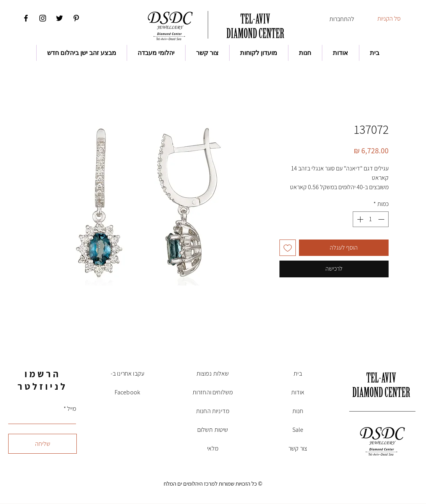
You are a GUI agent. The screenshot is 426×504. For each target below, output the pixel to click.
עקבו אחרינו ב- (127, 374)
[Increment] (359, 219)
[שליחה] (42, 444)
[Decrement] (382, 219)
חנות (298, 411)
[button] (394, 19)
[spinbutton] (371, 219)
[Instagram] (43, 18)
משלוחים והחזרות (213, 392)
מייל (72, 409)
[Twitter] (59, 18)
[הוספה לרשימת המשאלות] (288, 248)
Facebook (127, 392)
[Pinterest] (76, 18)
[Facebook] (26, 18)
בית (298, 374)
